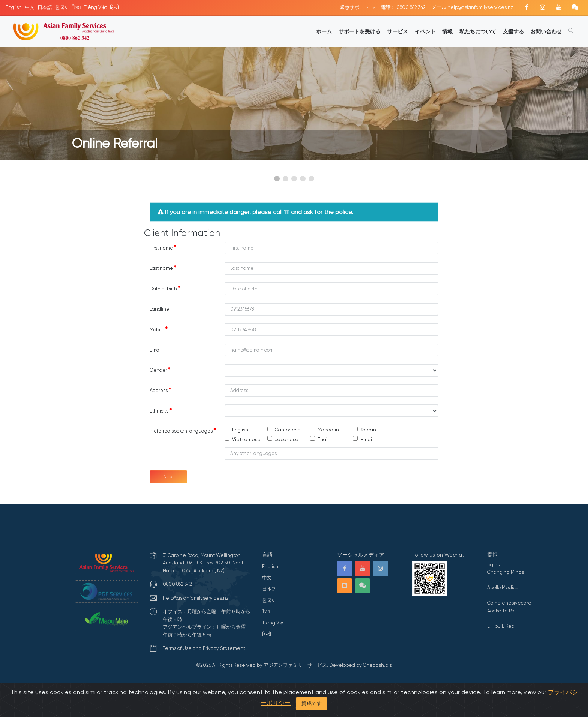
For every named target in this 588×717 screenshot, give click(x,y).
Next (169, 477)
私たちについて (478, 31)
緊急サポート (355, 7)
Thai (322, 439)
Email (156, 350)
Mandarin (328, 430)
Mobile (159, 329)
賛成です (312, 703)
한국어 (62, 7)
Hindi (366, 439)
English (14, 7)
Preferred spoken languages (183, 431)
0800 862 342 (403, 7)
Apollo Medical (503, 588)
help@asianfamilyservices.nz (472, 7)
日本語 (45, 7)
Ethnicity (161, 411)
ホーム (324, 31)
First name (163, 248)
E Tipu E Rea (501, 626)
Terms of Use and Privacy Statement (204, 648)
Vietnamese (246, 439)
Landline (159, 309)
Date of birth (165, 289)
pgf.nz (494, 565)
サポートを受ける (360, 31)
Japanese (287, 439)
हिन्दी (114, 7)
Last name (163, 268)
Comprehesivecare (509, 603)
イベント (425, 31)
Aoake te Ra (501, 611)
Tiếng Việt (95, 7)
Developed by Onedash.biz (360, 665)
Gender (160, 370)
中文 (30, 7)
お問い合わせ (546, 31)
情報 (447, 31)
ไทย (77, 7)
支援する (513, 31)
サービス (397, 31)
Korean (368, 430)
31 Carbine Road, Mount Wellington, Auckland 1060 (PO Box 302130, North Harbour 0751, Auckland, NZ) (204, 563)
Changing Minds (505, 572)
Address (160, 390)
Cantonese (288, 430)
